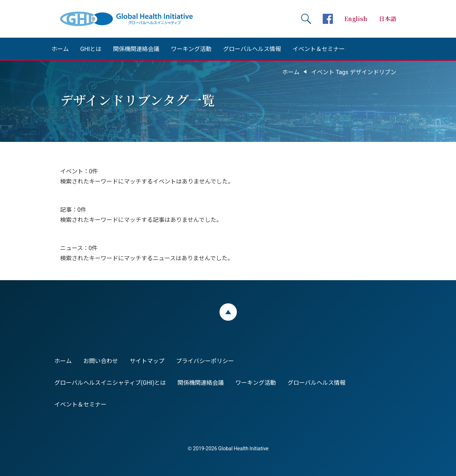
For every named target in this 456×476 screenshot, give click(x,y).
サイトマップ (147, 361)
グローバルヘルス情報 (252, 49)
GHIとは (91, 49)
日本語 (388, 19)
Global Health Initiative (133, 19)
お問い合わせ (101, 361)
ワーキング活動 (191, 49)
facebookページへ (328, 19)
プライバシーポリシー (205, 361)
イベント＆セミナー (319, 49)
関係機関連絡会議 (136, 49)
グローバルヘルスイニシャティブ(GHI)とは (110, 382)
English (356, 19)
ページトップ (228, 312)
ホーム (60, 49)
